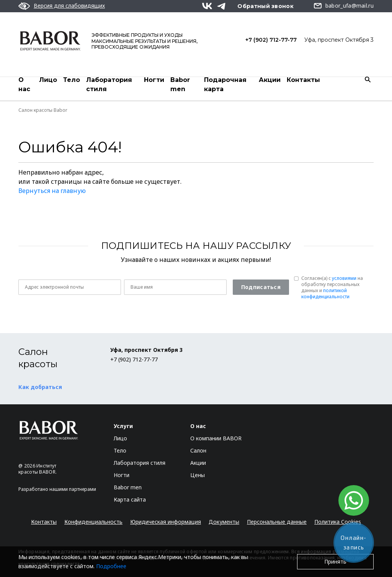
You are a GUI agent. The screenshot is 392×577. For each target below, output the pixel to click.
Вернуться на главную (52, 191)
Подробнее (111, 566)
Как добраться (40, 387)
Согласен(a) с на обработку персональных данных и (332, 288)
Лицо (48, 80)
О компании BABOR (216, 438)
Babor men (180, 84)
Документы (224, 522)
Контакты (303, 80)
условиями (344, 278)
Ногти (154, 80)
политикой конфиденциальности (325, 293)
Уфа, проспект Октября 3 (339, 40)
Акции (270, 80)
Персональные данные (277, 522)
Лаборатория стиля (109, 84)
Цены (198, 475)
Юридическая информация (166, 522)
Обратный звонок (265, 6)
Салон (198, 450)
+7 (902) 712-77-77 (271, 40)
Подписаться (261, 287)
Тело (72, 80)
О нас (24, 84)
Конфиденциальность (93, 522)
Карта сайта (130, 499)
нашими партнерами (73, 489)
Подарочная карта (225, 84)
